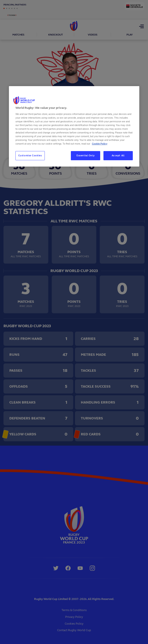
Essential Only (86, 155)
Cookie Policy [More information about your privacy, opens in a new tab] (100, 144)
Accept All (118, 155)
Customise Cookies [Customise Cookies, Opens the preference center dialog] (30, 155)
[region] (74, 126)
